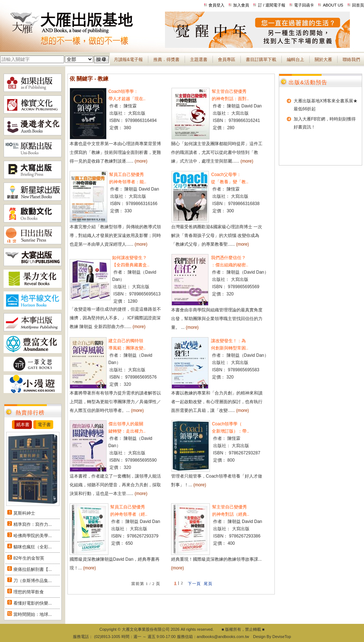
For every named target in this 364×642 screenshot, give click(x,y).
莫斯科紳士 (24, 513)
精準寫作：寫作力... (33, 524)
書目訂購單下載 (261, 60)
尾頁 (208, 584)
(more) (141, 161)
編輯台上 (295, 60)
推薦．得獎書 (166, 60)
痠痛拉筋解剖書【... (33, 569)
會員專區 (227, 60)
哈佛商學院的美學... (33, 536)
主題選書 (199, 60)
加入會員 (241, 5)
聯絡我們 (351, 60)
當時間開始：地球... (33, 614)
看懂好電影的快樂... (33, 603)
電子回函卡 (304, 5)
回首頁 (358, 5)
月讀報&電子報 (128, 60)
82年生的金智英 (29, 558)
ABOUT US (333, 5)
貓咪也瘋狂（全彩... (33, 547)
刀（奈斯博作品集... (33, 581)
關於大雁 (323, 60)
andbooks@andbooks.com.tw (223, 637)
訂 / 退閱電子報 (272, 5)
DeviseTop (282, 637)
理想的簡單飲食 (29, 592)
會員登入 (216, 5)
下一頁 (194, 584)
